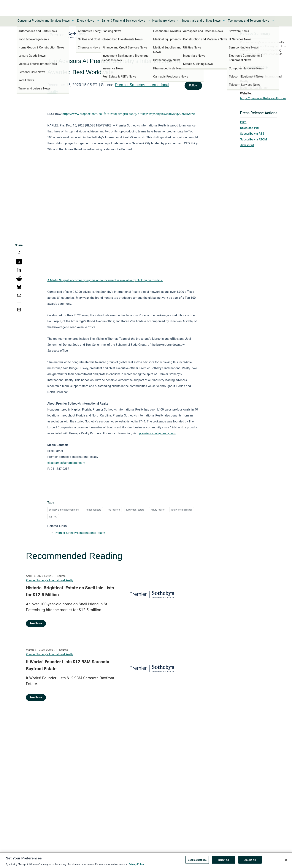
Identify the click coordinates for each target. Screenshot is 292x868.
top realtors (114, 510)
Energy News (85, 21)
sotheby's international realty (64, 510)
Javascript (247, 145)
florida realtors (93, 510)
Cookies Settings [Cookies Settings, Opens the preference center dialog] (197, 860)
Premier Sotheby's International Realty (50, 580)
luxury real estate (135, 510)
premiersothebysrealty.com (157, 433)
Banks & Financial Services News (123, 21)
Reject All (224, 860)
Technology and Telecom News (249, 21)
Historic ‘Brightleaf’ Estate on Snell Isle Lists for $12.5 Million (70, 591)
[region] (146, 860)
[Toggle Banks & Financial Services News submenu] (149, 21)
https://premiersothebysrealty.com (263, 98)
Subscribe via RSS (252, 134)
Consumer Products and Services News (44, 21)
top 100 (53, 517)
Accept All (250, 860)
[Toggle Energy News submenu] (98, 21)
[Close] (286, 860)
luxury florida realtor (181, 510)
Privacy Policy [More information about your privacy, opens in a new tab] (136, 864)
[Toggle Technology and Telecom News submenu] (273, 21)
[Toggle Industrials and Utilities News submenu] (224, 21)
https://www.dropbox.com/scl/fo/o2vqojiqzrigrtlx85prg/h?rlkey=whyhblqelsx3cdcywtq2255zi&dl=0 (128, 114)
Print (243, 122)
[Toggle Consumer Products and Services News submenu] (73, 21)
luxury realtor (158, 510)
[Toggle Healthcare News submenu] (178, 21)
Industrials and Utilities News (201, 21)
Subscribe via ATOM (253, 139)
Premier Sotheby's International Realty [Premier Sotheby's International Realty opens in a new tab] (80, 533)
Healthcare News (164, 21)
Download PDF (250, 128)
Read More (36, 623)
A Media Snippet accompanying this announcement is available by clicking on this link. (105, 280)
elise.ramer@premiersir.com (66, 463)
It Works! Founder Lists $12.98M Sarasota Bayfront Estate (68, 665)
